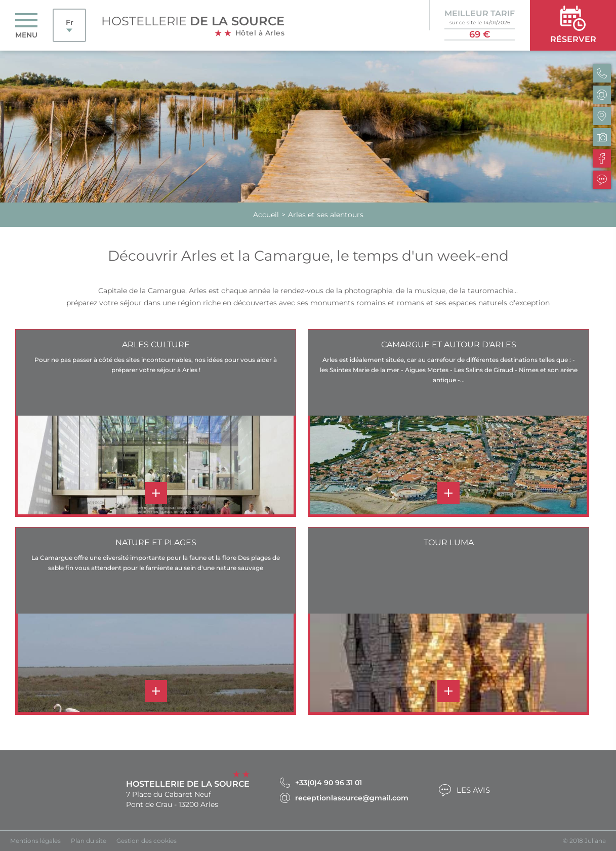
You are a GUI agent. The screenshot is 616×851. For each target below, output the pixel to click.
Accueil (266, 215)
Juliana (595, 841)
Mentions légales (35, 841)
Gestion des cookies (147, 841)
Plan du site (89, 841)
